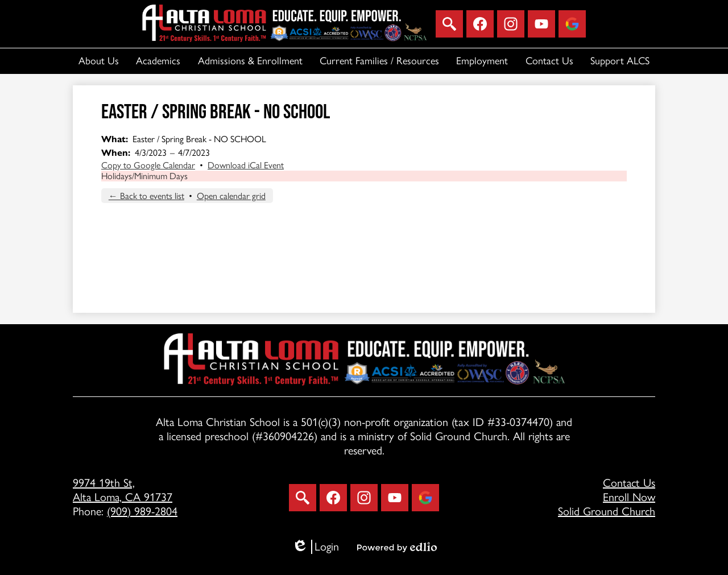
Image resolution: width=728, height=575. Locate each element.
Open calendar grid (231, 196)
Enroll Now (629, 497)
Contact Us (629, 483)
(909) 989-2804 (142, 511)
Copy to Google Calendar (148, 165)
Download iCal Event (246, 165)
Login (315, 547)
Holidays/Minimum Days (144, 176)
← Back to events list (146, 196)
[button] (99, 61)
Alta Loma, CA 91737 (164, 490)
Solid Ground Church (607, 511)
